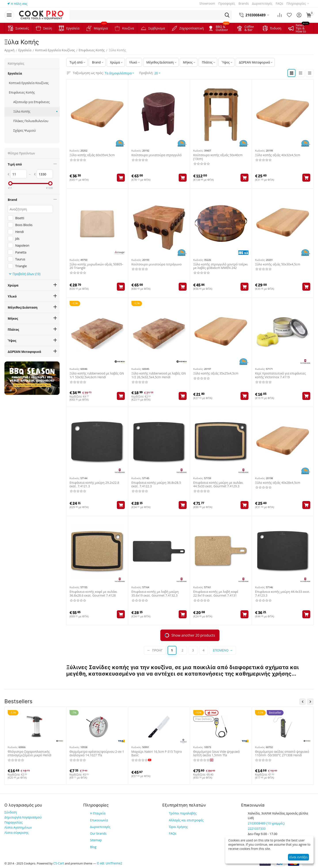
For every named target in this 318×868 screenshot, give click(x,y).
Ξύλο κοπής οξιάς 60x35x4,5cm (92, 155)
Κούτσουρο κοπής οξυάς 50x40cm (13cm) (218, 157)
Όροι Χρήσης (178, 827)
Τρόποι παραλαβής (183, 813)
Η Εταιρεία (98, 813)
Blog (93, 847)
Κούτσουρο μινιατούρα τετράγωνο (157, 264)
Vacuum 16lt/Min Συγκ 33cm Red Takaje (217, 754)
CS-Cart (59, 863)
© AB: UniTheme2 (110, 863)
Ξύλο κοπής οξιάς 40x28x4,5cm (278, 483)
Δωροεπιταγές (100, 827)
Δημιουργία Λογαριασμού (23, 817)
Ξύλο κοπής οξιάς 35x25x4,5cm (216, 374)
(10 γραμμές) (266, 823)
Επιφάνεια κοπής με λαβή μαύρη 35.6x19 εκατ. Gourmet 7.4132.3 (155, 594)
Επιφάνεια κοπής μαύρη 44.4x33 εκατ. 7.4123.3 (283, 594)
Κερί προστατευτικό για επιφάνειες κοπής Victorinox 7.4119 (280, 375)
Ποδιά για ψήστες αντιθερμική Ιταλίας (159, 752)
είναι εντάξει (298, 857)
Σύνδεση (11, 812)
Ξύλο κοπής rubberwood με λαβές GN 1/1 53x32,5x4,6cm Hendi (97, 375)
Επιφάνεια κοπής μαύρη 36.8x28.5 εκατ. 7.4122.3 (156, 485)
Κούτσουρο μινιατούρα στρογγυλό (156, 155)
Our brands (98, 833)
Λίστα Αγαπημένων (18, 827)
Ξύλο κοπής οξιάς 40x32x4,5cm (278, 155)
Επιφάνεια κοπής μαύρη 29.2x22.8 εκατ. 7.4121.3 (94, 485)
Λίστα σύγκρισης (16, 832)
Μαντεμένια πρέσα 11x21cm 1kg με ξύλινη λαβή (95, 754)
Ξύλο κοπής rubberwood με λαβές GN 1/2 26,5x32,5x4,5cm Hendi (159, 375)
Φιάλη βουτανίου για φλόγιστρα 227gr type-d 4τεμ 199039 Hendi (31, 754)
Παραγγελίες (13, 822)
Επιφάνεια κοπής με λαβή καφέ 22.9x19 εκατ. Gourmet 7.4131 (216, 594)
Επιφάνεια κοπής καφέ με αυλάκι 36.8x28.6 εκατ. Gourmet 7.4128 (93, 594)
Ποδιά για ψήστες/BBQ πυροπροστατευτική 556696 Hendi (280, 754)
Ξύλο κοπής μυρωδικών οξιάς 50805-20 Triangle (96, 266)
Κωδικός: (75, 151)
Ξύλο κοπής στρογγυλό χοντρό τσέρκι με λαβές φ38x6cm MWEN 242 (221, 266)
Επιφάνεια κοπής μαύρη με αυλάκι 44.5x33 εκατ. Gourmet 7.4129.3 (218, 485)
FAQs (173, 833)
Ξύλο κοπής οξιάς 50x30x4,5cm (278, 264)
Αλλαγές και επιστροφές (186, 820)
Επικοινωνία (99, 820)
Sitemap (96, 840)
